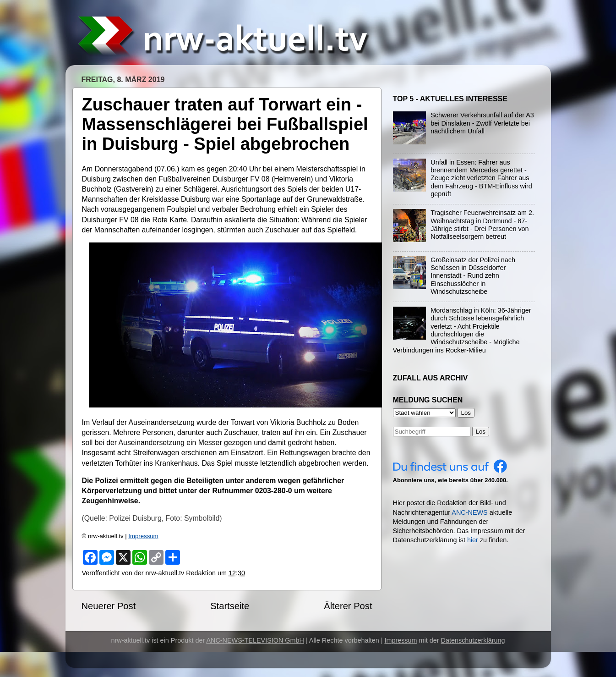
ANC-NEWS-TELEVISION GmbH (255, 640)
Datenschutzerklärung (473, 640)
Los (481, 432)
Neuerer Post (109, 606)
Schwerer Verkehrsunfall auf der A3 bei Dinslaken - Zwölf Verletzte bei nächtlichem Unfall (482, 123)
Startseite (230, 606)
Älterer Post (348, 606)
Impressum (143, 536)
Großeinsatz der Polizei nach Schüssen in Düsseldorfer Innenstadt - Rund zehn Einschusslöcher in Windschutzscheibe (473, 276)
